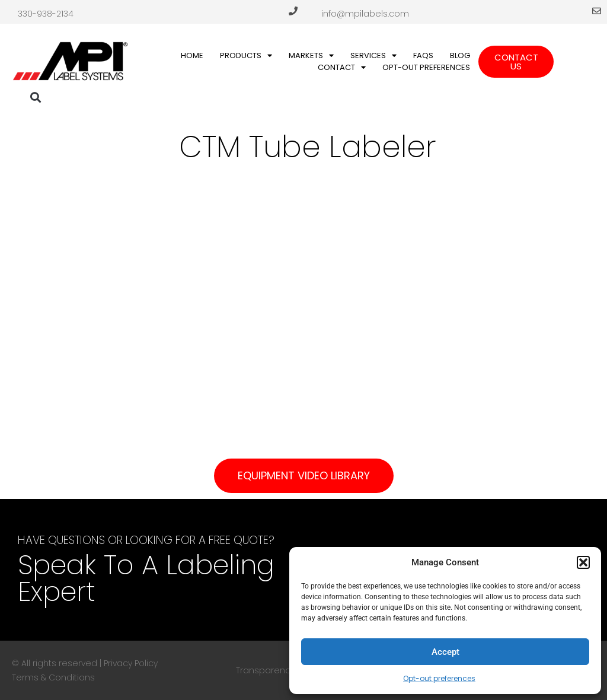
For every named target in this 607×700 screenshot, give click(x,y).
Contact (342, 68)
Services (373, 56)
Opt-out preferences (439, 678)
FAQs (423, 55)
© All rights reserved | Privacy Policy (85, 663)
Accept (445, 652)
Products (246, 56)
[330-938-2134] (293, 11)
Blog (460, 55)
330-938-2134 (46, 14)
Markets (311, 56)
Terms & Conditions (53, 677)
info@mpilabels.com (365, 14)
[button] (583, 562)
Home (192, 55)
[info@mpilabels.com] (597, 11)
